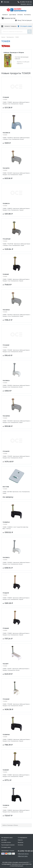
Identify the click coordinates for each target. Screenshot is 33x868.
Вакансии (21, 842)
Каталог (5, 15)
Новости (20, 840)
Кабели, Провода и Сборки (10, 825)
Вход (19, 20)
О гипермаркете (22, 838)
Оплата (20, 15)
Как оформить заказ (7, 838)
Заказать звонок (26, 4)
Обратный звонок (23, 854)
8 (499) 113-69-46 (26, 2)
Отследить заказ (26, 26)
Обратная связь (23, 856)
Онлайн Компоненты (20, 862)
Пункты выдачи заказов (8, 845)
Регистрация (27, 20)
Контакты (27, 15)
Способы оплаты (6, 842)
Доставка (13, 15)
